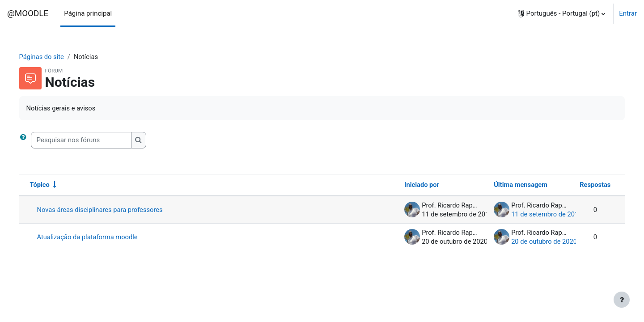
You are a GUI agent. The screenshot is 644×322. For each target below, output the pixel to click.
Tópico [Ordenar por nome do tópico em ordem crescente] (53, 185)
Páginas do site (55, 57)
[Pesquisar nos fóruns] (94, 141)
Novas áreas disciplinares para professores (114, 210)
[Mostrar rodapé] (622, 300)
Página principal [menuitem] (88, 13)
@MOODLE (28, 13)
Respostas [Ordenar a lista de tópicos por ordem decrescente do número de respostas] (582, 185)
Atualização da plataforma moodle (101, 237)
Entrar (628, 13)
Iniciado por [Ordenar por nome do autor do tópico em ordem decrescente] (409, 185)
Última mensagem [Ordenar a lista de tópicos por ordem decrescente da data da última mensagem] (508, 185)
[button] (562, 13)
